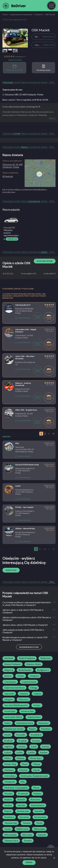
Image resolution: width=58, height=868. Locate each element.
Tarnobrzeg (11, 823)
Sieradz (21, 805)
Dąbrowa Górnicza (14, 688)
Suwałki (39, 811)
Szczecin (24, 817)
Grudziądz (10, 711)
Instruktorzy (34, 82)
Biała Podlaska (27, 658)
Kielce (32, 729)
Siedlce (8, 805)
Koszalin (21, 735)
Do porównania (23, 318)
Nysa (25, 764)
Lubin (19, 752)
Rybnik (21, 799)
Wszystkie (11, 570)
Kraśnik (23, 741)
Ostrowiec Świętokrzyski (34, 776)
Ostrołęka (10, 776)
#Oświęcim (8, 176)
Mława (20, 758)
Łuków (44, 752)
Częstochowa (29, 682)
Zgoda (29, 862)
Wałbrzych (22, 829)
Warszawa (39, 829)
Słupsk (8, 811)
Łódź (34, 746)
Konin (7, 735)
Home (5, 14)
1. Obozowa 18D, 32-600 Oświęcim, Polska (23, 94)
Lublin (31, 752)
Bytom (8, 676)
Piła (23, 782)
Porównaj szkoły (43, 68)
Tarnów (26, 823)
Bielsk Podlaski (13, 664)
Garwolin (9, 694)
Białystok (46, 658)
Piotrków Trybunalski (16, 788)
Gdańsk (24, 694)
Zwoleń (28, 841)
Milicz (8, 758)
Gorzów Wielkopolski (16, 705)
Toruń (39, 823)
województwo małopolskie (21, 14)
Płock (36, 788)
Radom (8, 799)
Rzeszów (35, 799)
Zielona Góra (11, 841)
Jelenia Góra (34, 717)
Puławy (37, 794)
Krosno (36, 741)
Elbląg (34, 688)
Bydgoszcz (43, 670)
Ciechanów (10, 682)
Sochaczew (23, 811)
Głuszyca (24, 699)
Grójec (37, 705)
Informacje (8, 82)
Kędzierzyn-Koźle (14, 729)
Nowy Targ (10, 764)
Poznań (8, 794)
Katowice (43, 723)
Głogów (9, 699)
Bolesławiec (25, 670)
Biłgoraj (9, 670)
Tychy (8, 829)
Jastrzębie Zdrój (13, 717)
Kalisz (8, 723)
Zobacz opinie (15, 60)
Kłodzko (46, 729)
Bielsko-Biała (34, 664)
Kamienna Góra (25, 723)
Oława (37, 764)
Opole (36, 770)
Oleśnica (9, 770)
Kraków (9, 741)
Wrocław (27, 835)
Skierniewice (38, 805)
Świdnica (9, 817)
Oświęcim (39, 14)
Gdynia (37, 694)
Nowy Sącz (36, 758)
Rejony (24, 82)
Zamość (42, 835)
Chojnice (34, 676)
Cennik (17, 82)
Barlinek (9, 658)
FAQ (52, 82)
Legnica (8, 746)
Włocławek (11, 835)
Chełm (21, 676)
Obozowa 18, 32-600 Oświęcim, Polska (13, 166)
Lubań (8, 752)
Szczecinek (40, 817)
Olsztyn (23, 770)
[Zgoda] (54, 858)
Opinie (44, 82)
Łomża (45, 746)
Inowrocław (27, 711)
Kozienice (36, 735)
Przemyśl (23, 794)
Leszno (22, 746)
